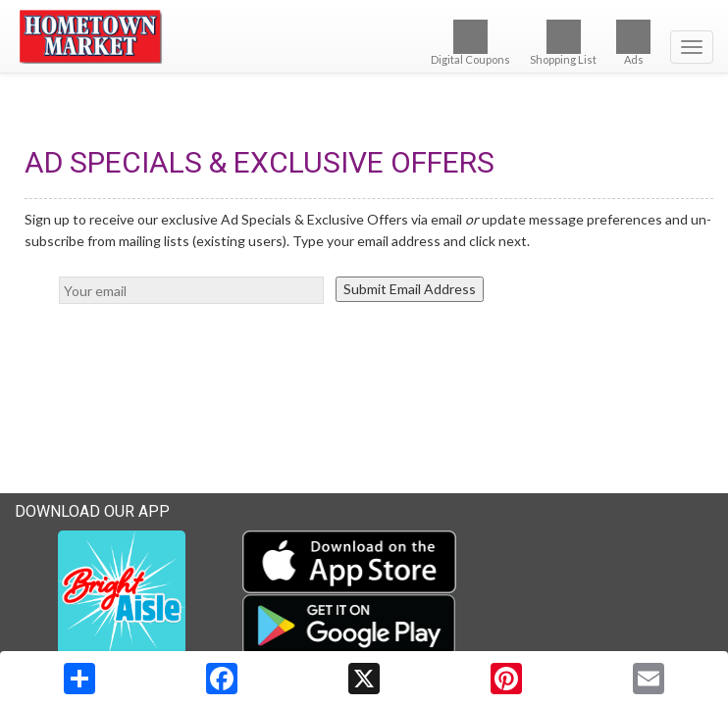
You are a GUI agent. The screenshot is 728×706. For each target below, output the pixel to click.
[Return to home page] (364, 38)
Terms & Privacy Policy (644, 644)
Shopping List (563, 43)
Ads (633, 43)
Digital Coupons (470, 43)
